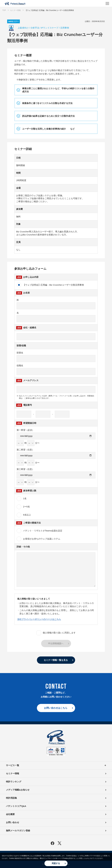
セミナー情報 (13, 773)
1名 (22, 499)
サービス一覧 (56, 765)
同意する (56, 863)
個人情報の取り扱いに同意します (56, 633)
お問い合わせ (13, 822)
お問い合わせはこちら (56, 708)
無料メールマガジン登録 (18, 831)
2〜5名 (23, 507)
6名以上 (24, 515)
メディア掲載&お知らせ (18, 790)
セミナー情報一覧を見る (56, 660)
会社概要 (10, 814)
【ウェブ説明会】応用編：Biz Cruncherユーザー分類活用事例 (50, 285)
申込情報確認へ (56, 643)
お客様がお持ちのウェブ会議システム (38, 539)
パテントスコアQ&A (16, 806)
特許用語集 (11, 798)
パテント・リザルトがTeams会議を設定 (45, 531)
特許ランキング (14, 782)
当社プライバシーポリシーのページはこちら (39, 619)
